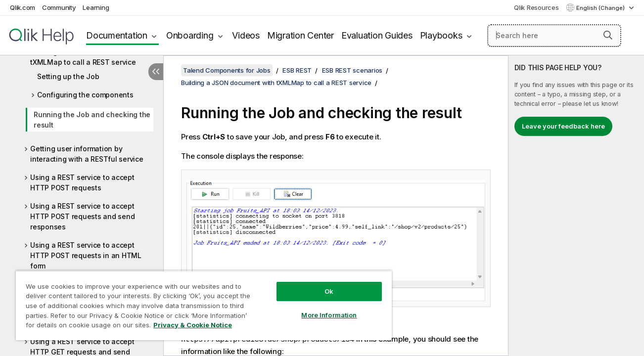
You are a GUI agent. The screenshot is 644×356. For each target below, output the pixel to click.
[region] (203, 305)
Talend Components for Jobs (227, 70)
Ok (327, 291)
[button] (608, 35)
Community (59, 7)
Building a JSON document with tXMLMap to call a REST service (83, 57)
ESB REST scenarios (352, 70)
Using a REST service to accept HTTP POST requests (82, 182)
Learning (96, 7)
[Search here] (554, 36)
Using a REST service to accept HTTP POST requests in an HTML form (86, 255)
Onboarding (190, 35)
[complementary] (576, 206)
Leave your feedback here (563, 126)
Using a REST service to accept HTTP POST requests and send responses (82, 216)
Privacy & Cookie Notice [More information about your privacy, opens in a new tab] (193, 325)
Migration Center (300, 35)
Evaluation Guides (377, 35)
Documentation (117, 35)
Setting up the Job (68, 76)
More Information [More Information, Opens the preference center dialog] (327, 315)
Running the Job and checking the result (92, 120)
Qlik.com (23, 7)
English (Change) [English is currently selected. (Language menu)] (601, 8)
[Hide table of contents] (156, 72)
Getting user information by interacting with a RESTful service (87, 154)
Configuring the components (85, 95)
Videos (246, 35)
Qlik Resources (536, 7)
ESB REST (297, 70)
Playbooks (441, 35)
